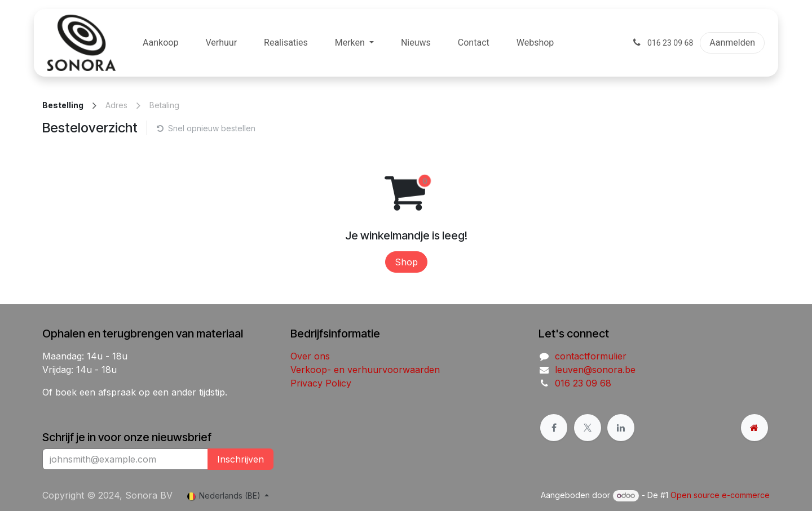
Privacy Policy (321, 383)
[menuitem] (160, 43)
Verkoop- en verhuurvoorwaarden (365, 370)
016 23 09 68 (583, 383)
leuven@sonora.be (595, 370)
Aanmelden (732, 43)
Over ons (310, 356)
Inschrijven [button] (240, 459)
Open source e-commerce (720, 495)
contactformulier (591, 356)
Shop (406, 262)
